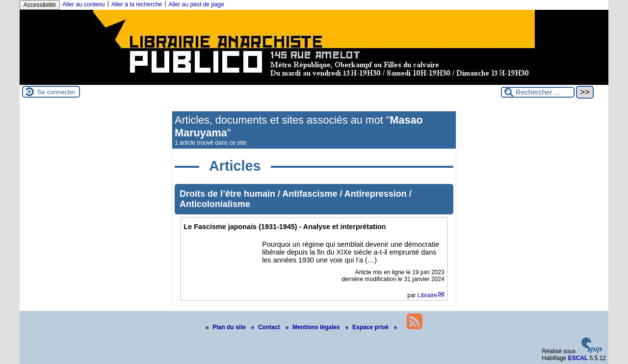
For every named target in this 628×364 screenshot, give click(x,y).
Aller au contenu (84, 4)
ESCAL (578, 358)
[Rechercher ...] (538, 92)
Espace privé (368, 327)
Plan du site (226, 327)
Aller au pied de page (196, 4)
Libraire (427, 295)
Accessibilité (40, 5)
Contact (266, 327)
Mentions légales (314, 327)
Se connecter (56, 92)
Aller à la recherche (137, 4)
